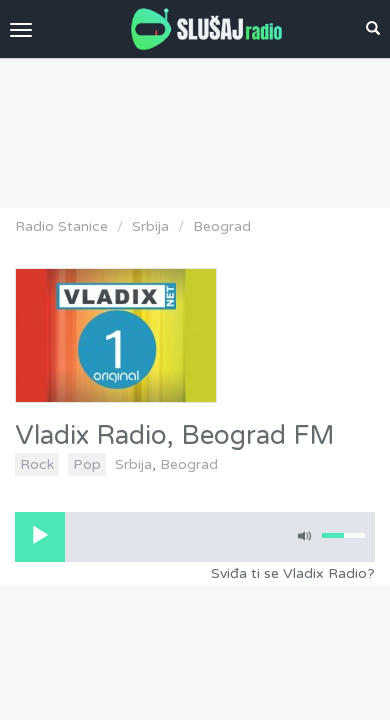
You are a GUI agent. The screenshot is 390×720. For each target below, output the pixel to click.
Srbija (150, 226)
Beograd (222, 226)
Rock (37, 464)
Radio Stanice (61, 226)
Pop (87, 464)
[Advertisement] (195, 128)
